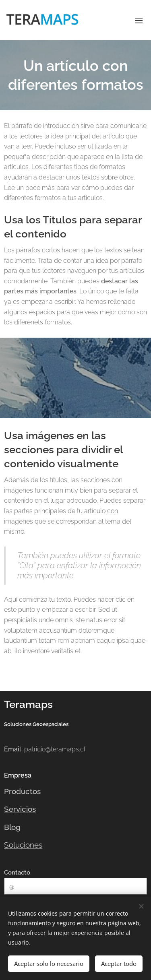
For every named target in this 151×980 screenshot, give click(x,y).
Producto (21, 791)
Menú (139, 21)
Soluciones (23, 845)
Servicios (20, 809)
